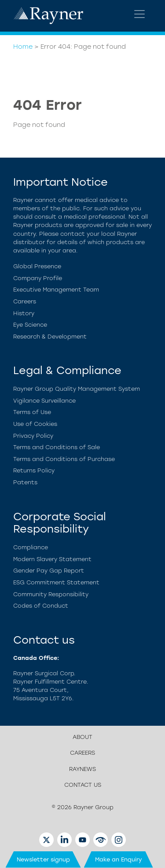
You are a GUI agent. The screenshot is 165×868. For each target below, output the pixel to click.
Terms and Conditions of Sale (57, 447)
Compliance (31, 547)
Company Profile (38, 278)
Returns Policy (34, 470)
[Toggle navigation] (139, 14)
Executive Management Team (56, 290)
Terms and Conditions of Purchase (64, 459)
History (24, 313)
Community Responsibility (51, 594)
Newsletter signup (43, 859)
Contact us (83, 785)
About (82, 737)
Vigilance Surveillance (44, 401)
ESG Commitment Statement (56, 582)
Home (23, 47)
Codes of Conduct (41, 606)
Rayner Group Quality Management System (77, 389)
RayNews (82, 769)
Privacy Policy (33, 436)
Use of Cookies (35, 424)
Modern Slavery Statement (52, 559)
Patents (25, 482)
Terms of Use (32, 412)
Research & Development (50, 337)
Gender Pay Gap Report (49, 571)
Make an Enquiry (119, 859)
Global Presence (37, 266)
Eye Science (30, 325)
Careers (25, 301)
